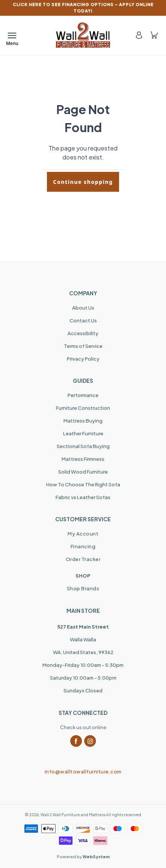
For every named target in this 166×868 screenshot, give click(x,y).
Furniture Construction (83, 408)
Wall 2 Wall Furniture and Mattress (73, 815)
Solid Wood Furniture (83, 472)
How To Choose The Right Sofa (83, 484)
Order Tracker (83, 559)
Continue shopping (83, 182)
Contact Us (83, 320)
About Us (83, 308)
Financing (83, 546)
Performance (83, 395)
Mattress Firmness (83, 459)
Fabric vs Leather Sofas (83, 497)
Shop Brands (83, 588)
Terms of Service (83, 346)
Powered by (83, 857)
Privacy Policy (83, 359)
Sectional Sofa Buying (83, 446)
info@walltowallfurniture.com (83, 772)
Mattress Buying (83, 421)
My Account (83, 534)
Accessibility (83, 333)
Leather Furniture (83, 433)
